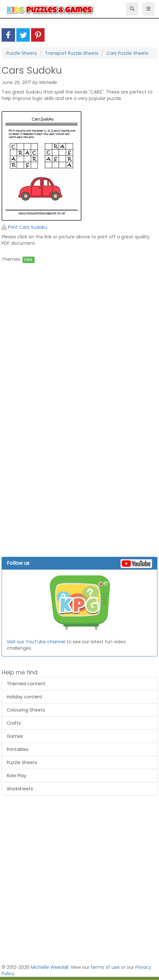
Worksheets (20, 789)
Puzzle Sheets (22, 53)
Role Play (17, 776)
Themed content (26, 684)
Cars (28, 260)
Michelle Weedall (50, 967)
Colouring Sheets (26, 710)
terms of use (105, 967)
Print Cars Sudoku (24, 227)
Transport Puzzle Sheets (72, 53)
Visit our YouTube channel (36, 642)
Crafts (14, 723)
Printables (18, 749)
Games (15, 736)
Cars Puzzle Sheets (127, 53)
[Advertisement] (78, 332)
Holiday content (25, 697)
